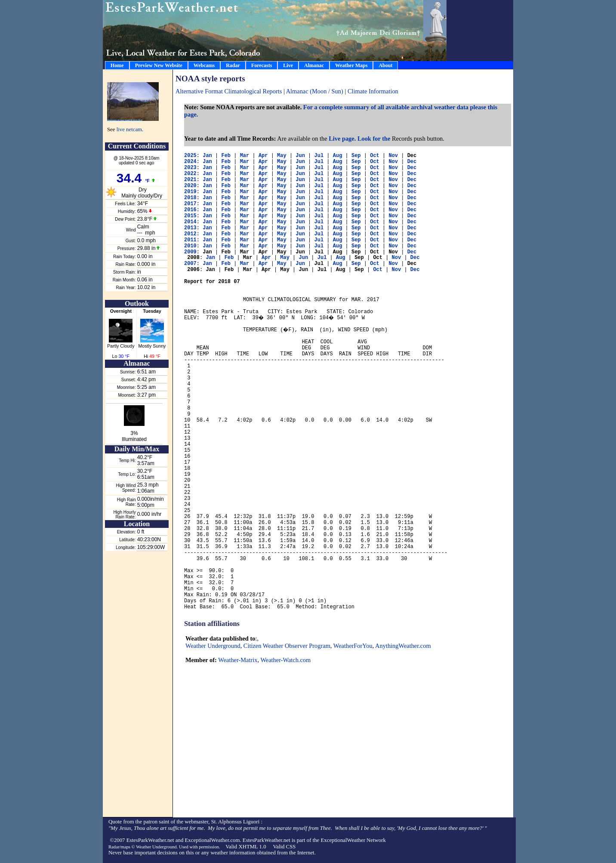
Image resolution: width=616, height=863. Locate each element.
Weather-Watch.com (285, 660)
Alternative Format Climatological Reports (229, 91)
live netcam (129, 129)
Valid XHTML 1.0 (246, 847)
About (385, 65)
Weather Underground (213, 646)
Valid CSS (284, 847)
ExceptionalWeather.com (213, 840)
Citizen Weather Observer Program (287, 646)
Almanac (314, 65)
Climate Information (373, 91)
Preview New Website (159, 65)
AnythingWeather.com (403, 646)
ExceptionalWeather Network (353, 840)
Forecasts (262, 65)
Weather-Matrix (238, 660)
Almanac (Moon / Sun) (316, 91)
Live (288, 65)
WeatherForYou (353, 646)
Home (117, 65)
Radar (233, 65)
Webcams (204, 65)
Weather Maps (351, 65)
